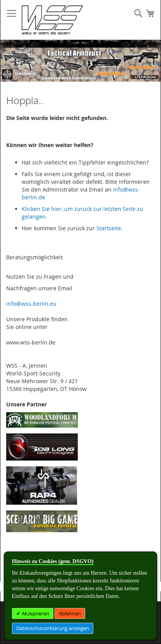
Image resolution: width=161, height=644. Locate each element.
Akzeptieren (35, 613)
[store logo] (52, 20)
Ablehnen (70, 613)
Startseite (109, 228)
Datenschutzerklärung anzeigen (53, 628)
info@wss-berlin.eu (31, 304)
